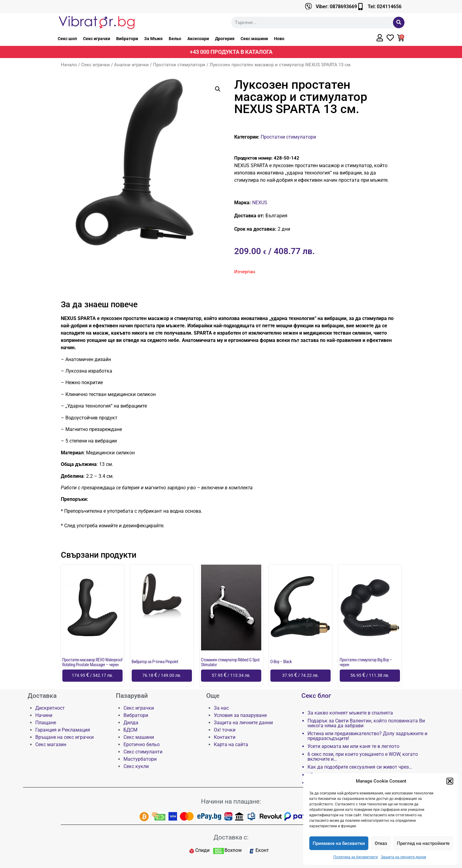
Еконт (262, 850)
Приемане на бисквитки (339, 843)
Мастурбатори (140, 759)
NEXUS (260, 203)
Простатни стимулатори (179, 65)
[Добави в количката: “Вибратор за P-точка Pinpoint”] (162, 676)
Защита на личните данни (403, 857)
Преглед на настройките (423, 843)
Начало (69, 65)
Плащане (46, 723)
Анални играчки (131, 65)
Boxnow (233, 850)
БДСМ (130, 730)
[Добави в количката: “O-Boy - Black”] (300, 676)
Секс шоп (67, 39)
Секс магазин (51, 744)
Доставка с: (231, 837)
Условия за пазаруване (240, 715)
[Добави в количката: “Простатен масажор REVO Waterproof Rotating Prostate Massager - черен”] (92, 676)
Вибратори (127, 39)
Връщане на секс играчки (64, 737)
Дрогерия (225, 39)
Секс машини (254, 39)
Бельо (175, 39)
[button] (450, 781)
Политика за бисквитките (356, 857)
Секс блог (316, 696)
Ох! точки (225, 730)
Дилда (131, 723)
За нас (221, 708)
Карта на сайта (231, 744)
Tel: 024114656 (385, 7)
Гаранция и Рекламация (63, 730)
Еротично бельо (142, 744)
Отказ (381, 843)
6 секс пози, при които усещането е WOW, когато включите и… (363, 757)
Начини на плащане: (231, 801)
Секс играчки (97, 39)
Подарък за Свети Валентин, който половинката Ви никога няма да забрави (366, 723)
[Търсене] (399, 22)
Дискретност (50, 708)
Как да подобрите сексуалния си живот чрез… (360, 767)
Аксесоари (198, 39)
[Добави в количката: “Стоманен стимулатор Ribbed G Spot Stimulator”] (231, 676)
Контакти (225, 737)
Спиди (202, 850)
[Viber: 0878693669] (309, 7)
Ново (279, 39)
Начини (44, 715)
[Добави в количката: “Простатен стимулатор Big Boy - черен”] (370, 676)
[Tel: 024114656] (361, 7)
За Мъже (153, 39)
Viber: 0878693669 (336, 7)
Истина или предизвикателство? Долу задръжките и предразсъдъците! (367, 736)
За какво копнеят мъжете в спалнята (350, 713)
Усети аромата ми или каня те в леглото (353, 746)
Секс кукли (136, 766)
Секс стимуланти (143, 752)
